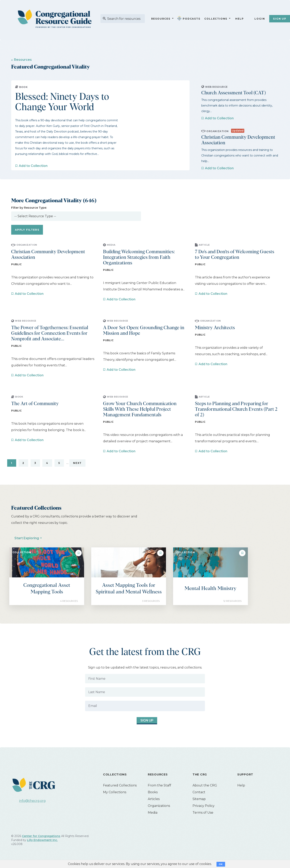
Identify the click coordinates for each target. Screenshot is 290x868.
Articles (154, 799)
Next (77, 463)
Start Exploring (27, 538)
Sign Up (144, 721)
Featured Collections (120, 785)
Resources (161, 19)
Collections (216, 19)
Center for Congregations (41, 836)
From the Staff (159, 785)
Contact (199, 792)
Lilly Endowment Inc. (42, 840)
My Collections (115, 792)
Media (153, 813)
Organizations (159, 806)
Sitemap (199, 799)
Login (260, 19)
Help (239, 19)
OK (221, 864)
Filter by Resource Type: (29, 208)
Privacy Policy (204, 806)
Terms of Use (203, 813)
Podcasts (190, 18)
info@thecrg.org (32, 801)
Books (153, 792)
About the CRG (205, 785)
